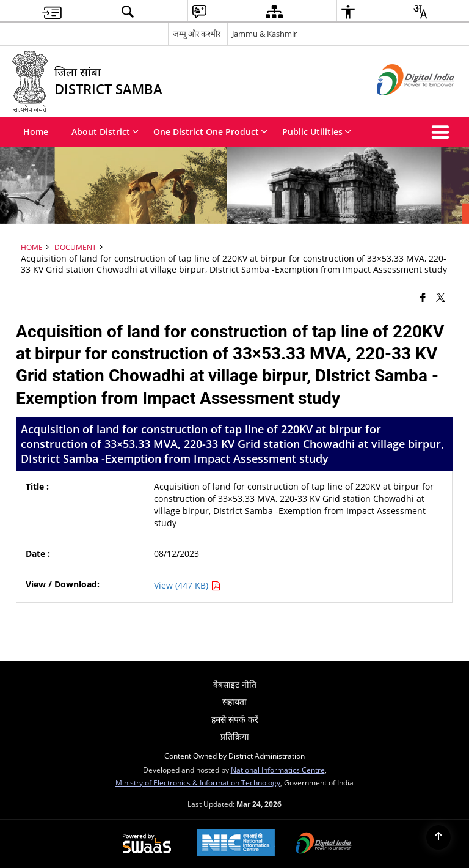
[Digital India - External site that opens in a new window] (400, 105)
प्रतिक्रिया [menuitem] (235, 736)
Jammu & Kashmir (264, 34)
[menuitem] (52, 11)
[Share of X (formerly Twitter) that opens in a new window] (441, 297)
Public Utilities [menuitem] (317, 132)
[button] (443, 132)
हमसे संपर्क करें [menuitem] (235, 719)
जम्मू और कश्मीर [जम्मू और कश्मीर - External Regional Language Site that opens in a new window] (197, 34)
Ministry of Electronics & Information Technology (198, 782)
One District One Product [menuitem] (210, 132)
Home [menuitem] (36, 132)
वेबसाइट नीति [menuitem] (235, 684)
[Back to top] (438, 837)
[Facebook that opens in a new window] (423, 297)
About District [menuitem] (105, 132)
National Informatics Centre (278, 770)
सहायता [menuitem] (234, 701)
